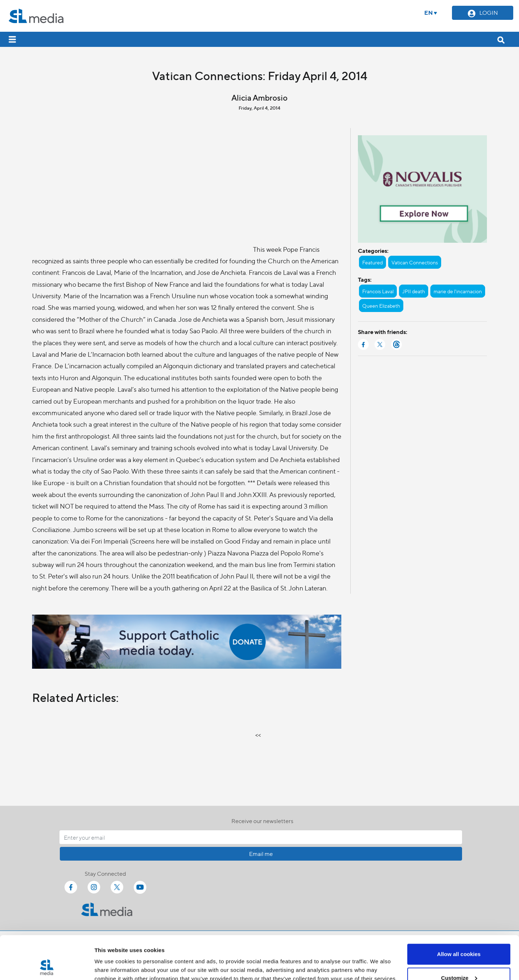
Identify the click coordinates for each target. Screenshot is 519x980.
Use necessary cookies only (459, 961)
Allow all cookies (459, 913)
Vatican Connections (415, 262)
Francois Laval (378, 291)
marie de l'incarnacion (458, 291)
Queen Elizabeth (381, 306)
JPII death (414, 291)
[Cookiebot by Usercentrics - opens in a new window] (47, 966)
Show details (111, 958)
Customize (459, 937)
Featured (372, 262)
